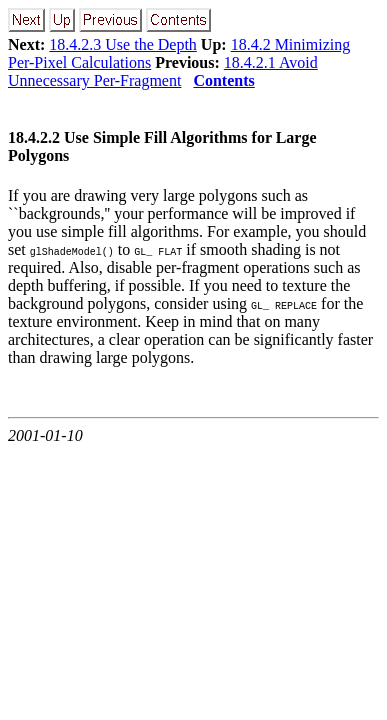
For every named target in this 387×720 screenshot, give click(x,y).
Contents (223, 80)
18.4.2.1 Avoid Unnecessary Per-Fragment (163, 71)
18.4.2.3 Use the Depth (123, 44)
